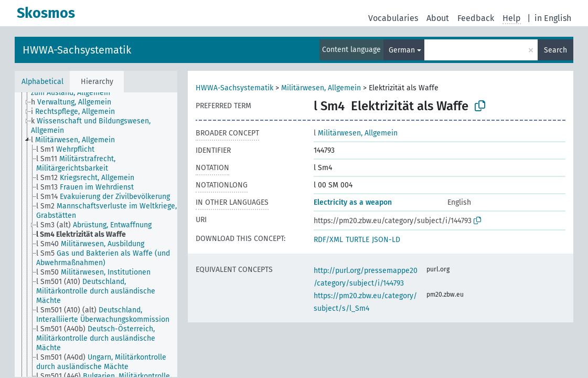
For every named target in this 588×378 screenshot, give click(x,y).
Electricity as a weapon (353, 202)
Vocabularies (393, 18)
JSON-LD (386, 240)
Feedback (476, 18)
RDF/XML (328, 240)
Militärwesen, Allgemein (321, 88)
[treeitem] (76, 102)
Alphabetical (42, 82)
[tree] (96, 235)
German (402, 50)
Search (555, 50)
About (438, 18)
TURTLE (357, 240)
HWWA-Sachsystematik (77, 50)
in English (553, 18)
